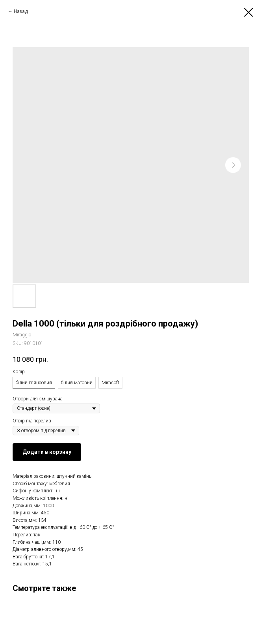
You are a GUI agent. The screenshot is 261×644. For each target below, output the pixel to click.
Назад (21, 11)
